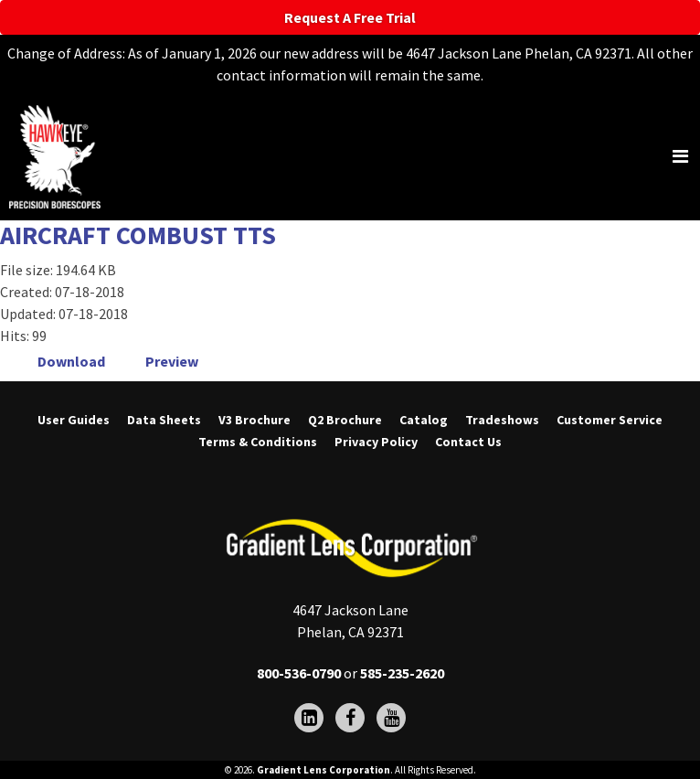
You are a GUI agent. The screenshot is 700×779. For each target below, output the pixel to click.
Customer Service (610, 421)
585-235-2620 (402, 673)
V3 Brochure (255, 421)
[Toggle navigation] (680, 156)
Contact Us (468, 443)
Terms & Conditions (258, 443)
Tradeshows (502, 421)
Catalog (424, 421)
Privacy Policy (376, 443)
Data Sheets (164, 421)
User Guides (74, 421)
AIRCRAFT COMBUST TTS (138, 235)
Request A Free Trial (350, 17)
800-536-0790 (299, 673)
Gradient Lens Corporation (323, 770)
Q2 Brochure (345, 421)
